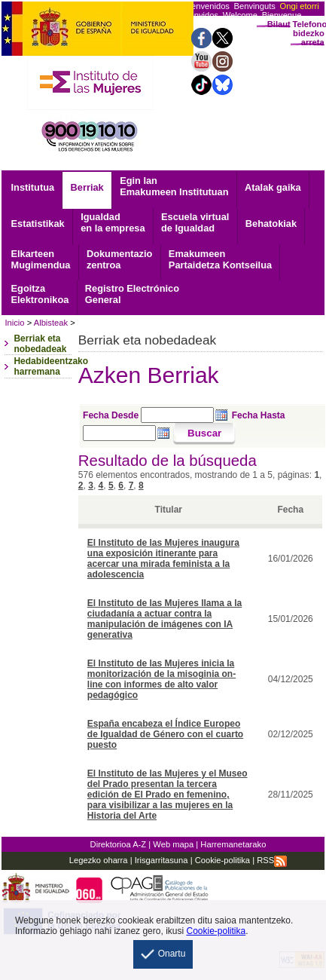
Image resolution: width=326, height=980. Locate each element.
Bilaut (279, 24)
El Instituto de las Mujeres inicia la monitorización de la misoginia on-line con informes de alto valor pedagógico (161, 679)
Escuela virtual (195, 222)
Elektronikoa (40, 294)
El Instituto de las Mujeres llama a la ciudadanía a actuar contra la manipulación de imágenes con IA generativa (165, 619)
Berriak (87, 187)
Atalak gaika (273, 187)
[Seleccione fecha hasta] (119, 433)
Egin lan (174, 186)
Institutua (33, 187)
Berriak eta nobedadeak (40, 344)
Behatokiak (271, 224)
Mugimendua (41, 259)
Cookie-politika (221, 860)
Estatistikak (38, 224)
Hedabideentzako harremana (51, 366)
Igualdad (113, 222)
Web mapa (173, 844)
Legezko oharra (99, 860)
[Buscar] (204, 434)
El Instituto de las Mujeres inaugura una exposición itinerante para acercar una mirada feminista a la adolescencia (163, 559)
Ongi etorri (300, 6)
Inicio (14, 323)
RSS (272, 860)
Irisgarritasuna (161, 860)
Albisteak (51, 323)
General (132, 294)
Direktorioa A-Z (119, 844)
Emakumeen (220, 259)
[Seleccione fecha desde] (177, 415)
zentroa (119, 259)
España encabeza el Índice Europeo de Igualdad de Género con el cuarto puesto (165, 734)
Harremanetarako (233, 844)
